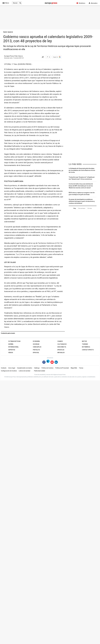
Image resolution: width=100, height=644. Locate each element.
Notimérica (86, 347)
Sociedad (36, 344)
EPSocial (36, 353)
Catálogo (37, 368)
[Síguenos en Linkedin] (56, 363)
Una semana (82, 208)
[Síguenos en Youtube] (52, 363)
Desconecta (62, 347)
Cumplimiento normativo (25, 368)
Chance (60, 341)
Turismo (85, 344)
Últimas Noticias (14, 341)
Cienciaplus (37, 347)
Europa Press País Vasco (13, 56)
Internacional (13, 347)
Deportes (12, 350)
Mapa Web (74, 368)
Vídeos (11, 353)
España (11, 344)
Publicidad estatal (40, 371)
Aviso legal (12, 368)
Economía (36, 341)
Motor (84, 341)
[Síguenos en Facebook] (44, 363)
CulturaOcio (62, 344)
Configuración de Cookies (9, 371)
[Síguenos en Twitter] (48, 363)
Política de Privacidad (62, 368)
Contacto (4, 368)
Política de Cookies (47, 368)
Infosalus (61, 353)
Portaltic (36, 350)
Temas (81, 368)
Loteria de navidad (24, 371)
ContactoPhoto (88, 350)
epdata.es (61, 350)
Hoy (75, 208)
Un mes (90, 208)
